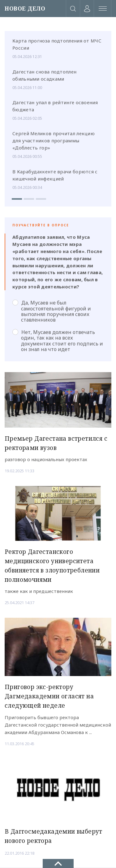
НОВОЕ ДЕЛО (25, 9)
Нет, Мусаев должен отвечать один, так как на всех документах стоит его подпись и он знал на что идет (58, 341)
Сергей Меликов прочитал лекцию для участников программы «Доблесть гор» (54, 140)
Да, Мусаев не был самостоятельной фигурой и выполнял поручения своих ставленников (52, 311)
